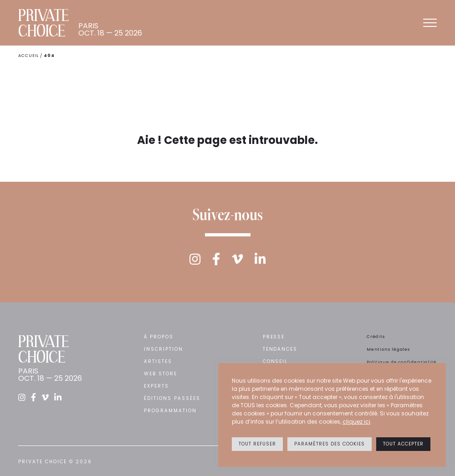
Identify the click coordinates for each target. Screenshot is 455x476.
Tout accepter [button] (403, 444)
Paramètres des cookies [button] (330, 444)
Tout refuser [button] (257, 444)
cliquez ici (356, 422)
